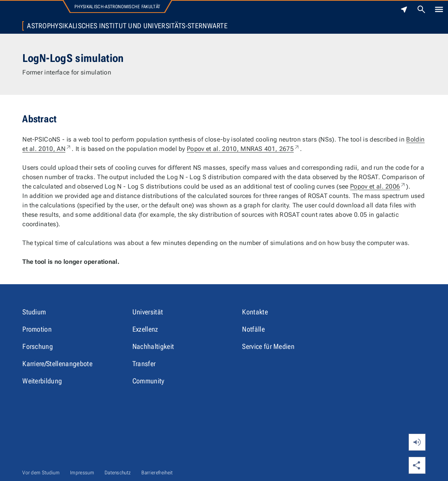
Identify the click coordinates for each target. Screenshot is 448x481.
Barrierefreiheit (157, 473)
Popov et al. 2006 (378, 186)
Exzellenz (145, 329)
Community (148, 381)
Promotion (37, 329)
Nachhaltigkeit (153, 346)
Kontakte (255, 312)
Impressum (82, 473)
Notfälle (253, 329)
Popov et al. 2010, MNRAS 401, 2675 (243, 149)
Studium (34, 312)
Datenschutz (118, 473)
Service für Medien (268, 346)
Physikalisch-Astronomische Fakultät (117, 7)
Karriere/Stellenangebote (57, 364)
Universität (148, 312)
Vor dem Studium (41, 473)
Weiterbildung (42, 381)
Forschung (38, 346)
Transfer (144, 364)
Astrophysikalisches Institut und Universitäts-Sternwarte (127, 26)
